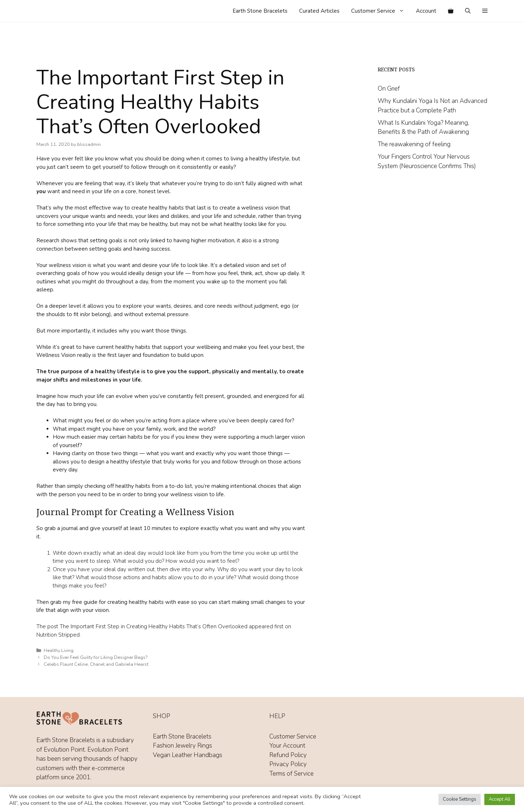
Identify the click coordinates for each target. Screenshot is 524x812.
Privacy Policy (288, 764)
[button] (485, 11)
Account (426, 11)
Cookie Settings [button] (460, 799)
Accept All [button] (500, 799)
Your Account (287, 746)
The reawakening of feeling (414, 144)
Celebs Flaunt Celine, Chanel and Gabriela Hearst (96, 664)
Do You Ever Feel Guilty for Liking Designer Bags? (96, 657)
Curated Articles (319, 11)
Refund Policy (288, 755)
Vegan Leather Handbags (188, 755)
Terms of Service (291, 774)
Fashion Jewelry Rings (182, 746)
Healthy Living (59, 650)
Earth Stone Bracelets (260, 11)
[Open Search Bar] (468, 11)
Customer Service (381, 11)
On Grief (389, 89)
